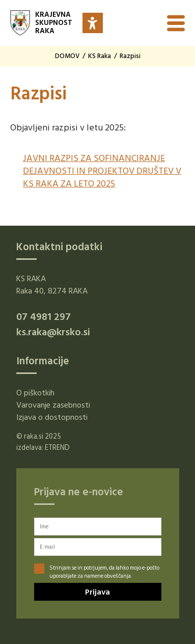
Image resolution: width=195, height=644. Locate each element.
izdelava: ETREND (43, 448)
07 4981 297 (44, 317)
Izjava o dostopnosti (52, 417)
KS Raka (100, 56)
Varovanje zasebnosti (53, 405)
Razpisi (130, 56)
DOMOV (67, 56)
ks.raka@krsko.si (53, 332)
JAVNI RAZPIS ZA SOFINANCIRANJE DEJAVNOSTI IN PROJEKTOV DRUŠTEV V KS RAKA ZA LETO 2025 (102, 171)
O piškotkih (35, 393)
